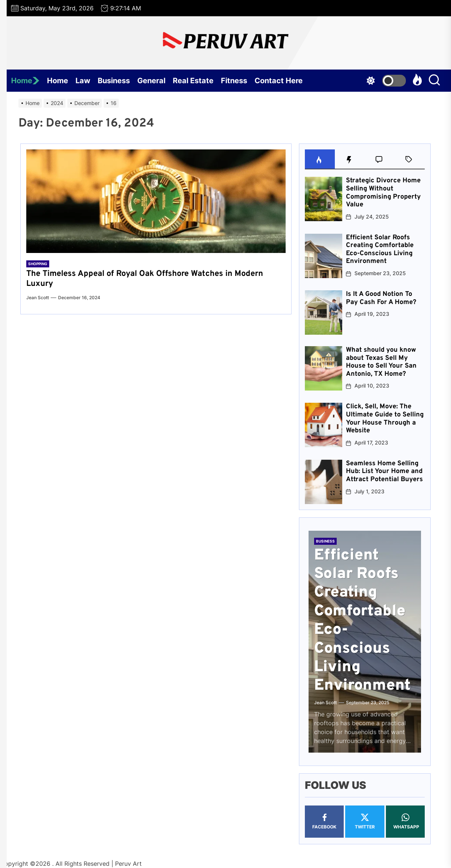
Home (25, 81)
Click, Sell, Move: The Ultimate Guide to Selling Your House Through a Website (385, 419)
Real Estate (193, 81)
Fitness (234, 81)
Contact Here (279, 81)
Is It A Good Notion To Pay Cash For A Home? (381, 298)
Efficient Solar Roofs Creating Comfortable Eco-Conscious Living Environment (380, 250)
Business (114, 81)
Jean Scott (38, 298)
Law (83, 81)
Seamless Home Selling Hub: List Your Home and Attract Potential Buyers (384, 472)
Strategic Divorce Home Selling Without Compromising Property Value (383, 193)
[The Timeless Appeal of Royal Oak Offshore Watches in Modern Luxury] (156, 201)
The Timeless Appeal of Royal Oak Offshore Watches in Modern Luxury (145, 279)
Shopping (38, 264)
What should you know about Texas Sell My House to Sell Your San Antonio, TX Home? (381, 362)
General (151, 81)
